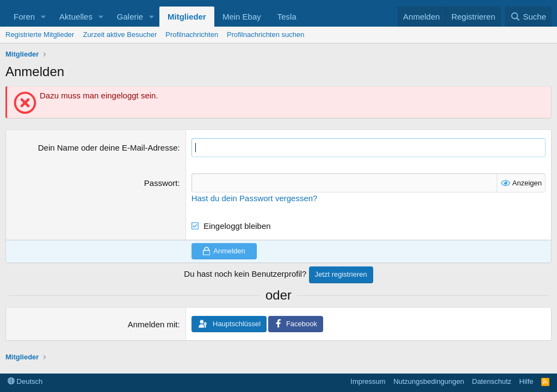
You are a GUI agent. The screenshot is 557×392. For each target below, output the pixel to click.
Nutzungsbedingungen (429, 381)
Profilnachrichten (192, 35)
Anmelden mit (153, 324)
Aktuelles (76, 17)
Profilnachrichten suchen (265, 35)
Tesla (287, 17)
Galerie (130, 17)
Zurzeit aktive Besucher (120, 35)
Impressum (368, 381)
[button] (44, 17)
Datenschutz (492, 381)
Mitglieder (187, 17)
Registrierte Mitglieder (40, 35)
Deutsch (25, 381)
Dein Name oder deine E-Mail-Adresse (108, 148)
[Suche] (528, 17)
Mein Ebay (242, 17)
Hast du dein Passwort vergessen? (255, 198)
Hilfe (527, 381)
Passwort (161, 183)
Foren (24, 17)
